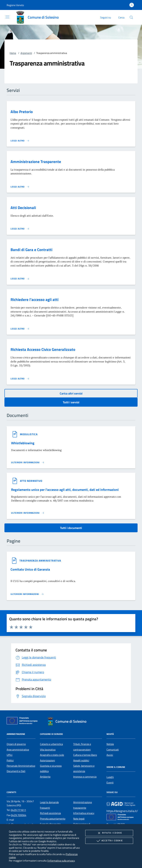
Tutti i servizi (71, 402)
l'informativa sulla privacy (61, 861)
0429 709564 (19, 815)
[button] (15, 5)
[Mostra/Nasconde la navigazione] (7, 17)
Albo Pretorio (22, 112)
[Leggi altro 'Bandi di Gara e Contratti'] (20, 279)
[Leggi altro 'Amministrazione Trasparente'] (20, 187)
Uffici (10, 755)
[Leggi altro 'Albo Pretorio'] (20, 141)
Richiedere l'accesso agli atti (34, 299)
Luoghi (110, 777)
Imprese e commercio (85, 777)
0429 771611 (18, 810)
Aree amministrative (18, 750)
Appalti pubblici (81, 760)
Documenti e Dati (16, 771)
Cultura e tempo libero (85, 755)
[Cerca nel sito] (131, 17)
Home (13, 53)
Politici (10, 760)
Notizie (110, 744)
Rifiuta (109, 833)
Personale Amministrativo (21, 766)
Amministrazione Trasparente (36, 162)
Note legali (79, 819)
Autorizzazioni (47, 760)
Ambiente (45, 777)
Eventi (110, 783)
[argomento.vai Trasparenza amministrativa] (40, 561)
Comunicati (113, 750)
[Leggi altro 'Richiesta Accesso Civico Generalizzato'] (20, 379)
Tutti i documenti (71, 528)
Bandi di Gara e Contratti (31, 250)
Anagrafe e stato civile (52, 755)
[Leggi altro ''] (28, 462)
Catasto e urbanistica (51, 744)
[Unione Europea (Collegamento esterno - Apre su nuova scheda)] (23, 721)
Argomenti (26, 53)
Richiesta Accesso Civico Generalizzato (43, 349)
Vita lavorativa (48, 750)
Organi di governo (16, 744)
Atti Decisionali (23, 208)
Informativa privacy (84, 813)
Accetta (109, 841)
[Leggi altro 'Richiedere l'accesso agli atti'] (20, 329)
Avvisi (110, 755)
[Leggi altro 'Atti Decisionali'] (20, 229)
